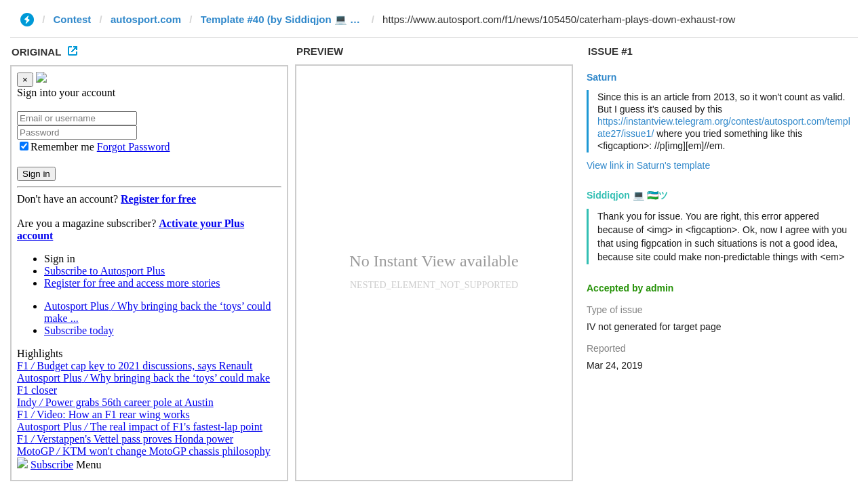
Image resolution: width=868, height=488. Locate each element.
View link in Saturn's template (648, 165)
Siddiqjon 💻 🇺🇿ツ (627, 195)
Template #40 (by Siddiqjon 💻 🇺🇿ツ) (282, 19)
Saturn (601, 77)
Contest (73, 19)
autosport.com (146, 19)
